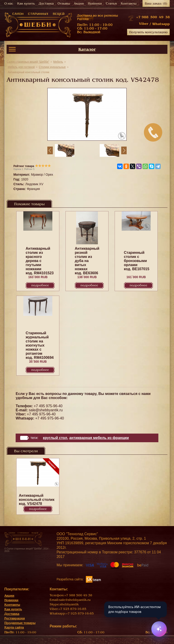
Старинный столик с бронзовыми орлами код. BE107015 (137, 261)
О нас (9, 4)
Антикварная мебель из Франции (99, 438)
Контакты (129, 4)
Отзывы (64, 4)
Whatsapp (161, 24)
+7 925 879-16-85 (72, 609)
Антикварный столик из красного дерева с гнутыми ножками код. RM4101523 (40, 261)
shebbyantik (69, 604)
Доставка (46, 4)
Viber (144, 24)
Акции (79, 4)
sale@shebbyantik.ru (46, 410)
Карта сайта (14, 628)
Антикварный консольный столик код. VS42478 (37, 500)
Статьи (111, 4)
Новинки (95, 4)
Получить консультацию (148, 32)
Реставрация (14, 618)
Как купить (26, 4)
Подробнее (40, 285)
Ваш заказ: (156, 4)
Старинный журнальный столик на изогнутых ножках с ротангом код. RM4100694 (40, 345)
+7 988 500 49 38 (153, 17)
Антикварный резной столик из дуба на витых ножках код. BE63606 (87, 261)
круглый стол (55, 438)
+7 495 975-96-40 (48, 406)
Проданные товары (20, 623)
